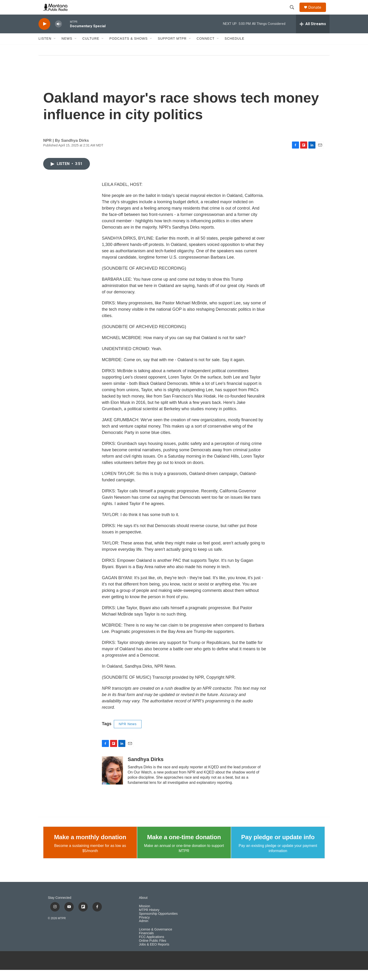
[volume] (58, 34)
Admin (144, 931)
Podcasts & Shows (128, 49)
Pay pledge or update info (278, 847)
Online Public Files (153, 951)
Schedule (234, 49)
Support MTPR (172, 49)
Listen (45, 49)
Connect (206, 49)
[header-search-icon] (294, 12)
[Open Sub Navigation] (55, 49)
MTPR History (149, 920)
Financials (146, 944)
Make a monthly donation (90, 847)
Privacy (144, 928)
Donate (318, 12)
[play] (44, 34)
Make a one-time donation (184, 847)
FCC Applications (151, 947)
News (67, 49)
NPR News (128, 734)
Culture (91, 49)
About (143, 908)
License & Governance (156, 940)
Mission (144, 916)
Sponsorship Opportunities (158, 924)
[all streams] (313, 34)
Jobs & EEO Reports (154, 955)
